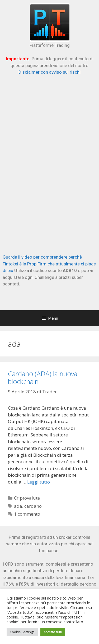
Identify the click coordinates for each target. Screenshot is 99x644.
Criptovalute (27, 498)
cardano (33, 506)
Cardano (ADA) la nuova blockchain (43, 378)
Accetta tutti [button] (53, 632)
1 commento (27, 514)
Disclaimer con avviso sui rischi (49, 72)
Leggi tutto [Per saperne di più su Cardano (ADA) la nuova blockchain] (39, 482)
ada (18, 506)
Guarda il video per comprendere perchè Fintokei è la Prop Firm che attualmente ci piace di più (49, 264)
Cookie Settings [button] (22, 632)
